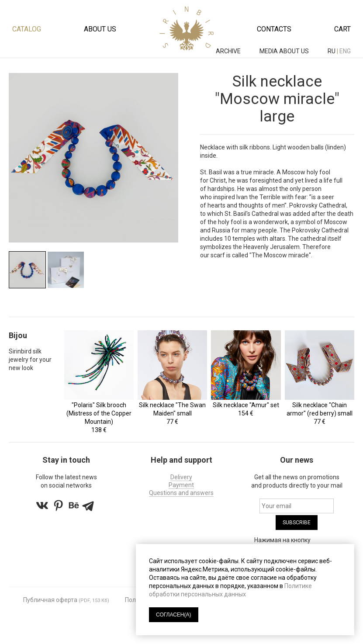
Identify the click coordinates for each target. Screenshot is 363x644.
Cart (342, 29)
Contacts (274, 29)
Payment (181, 485)
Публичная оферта (50, 600)
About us (100, 29)
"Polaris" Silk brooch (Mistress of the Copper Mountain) (99, 413)
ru (332, 51)
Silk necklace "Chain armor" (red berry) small (320, 409)
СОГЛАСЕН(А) (174, 615)
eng (345, 51)
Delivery (181, 477)
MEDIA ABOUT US (285, 51)
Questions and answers (181, 493)
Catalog (27, 29)
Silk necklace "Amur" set (246, 405)
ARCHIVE (229, 51)
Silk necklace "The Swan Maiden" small (172, 409)
